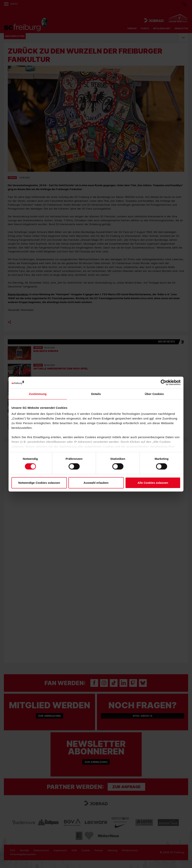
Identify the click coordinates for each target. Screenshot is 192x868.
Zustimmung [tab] (38, 394)
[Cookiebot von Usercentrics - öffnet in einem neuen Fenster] (164, 382)
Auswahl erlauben (96, 483)
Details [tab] (96, 394)
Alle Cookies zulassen (153, 483)
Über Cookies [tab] (154, 394)
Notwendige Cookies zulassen (39, 483)
